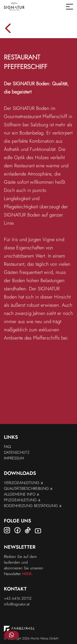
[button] (11, 635)
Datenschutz (17, 452)
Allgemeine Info (22, 494)
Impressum (14, 458)
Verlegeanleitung (24, 483)
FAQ (7, 447)
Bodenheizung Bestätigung (33, 506)
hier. (27, 574)
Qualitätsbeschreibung (28, 488)
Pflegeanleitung (22, 500)
